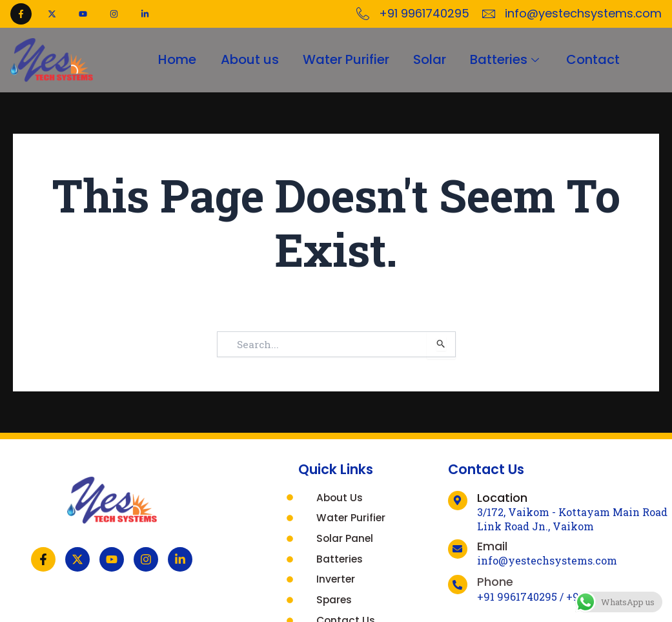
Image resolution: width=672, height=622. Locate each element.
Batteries (509, 60)
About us (247, 60)
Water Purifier (345, 60)
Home (173, 60)
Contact (597, 60)
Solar (430, 60)
